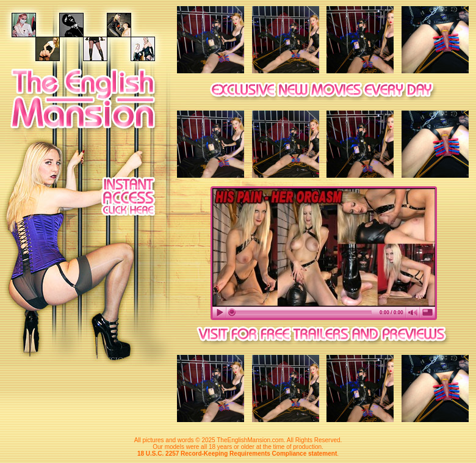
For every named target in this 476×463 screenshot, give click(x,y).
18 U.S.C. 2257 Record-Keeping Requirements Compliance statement (237, 454)
